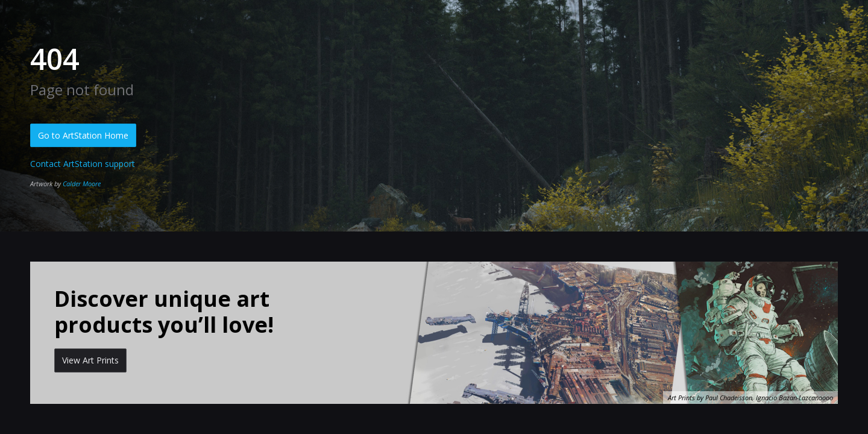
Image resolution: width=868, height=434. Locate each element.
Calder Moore (82, 184)
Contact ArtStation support (83, 164)
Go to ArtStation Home (83, 135)
